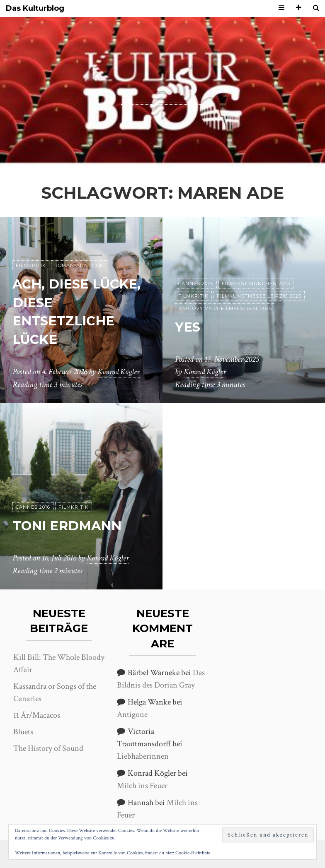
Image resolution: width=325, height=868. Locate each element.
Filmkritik (31, 266)
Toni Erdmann (69, 526)
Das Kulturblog (35, 8)
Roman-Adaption (79, 266)
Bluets (23, 732)
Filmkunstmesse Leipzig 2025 (259, 296)
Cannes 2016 (33, 507)
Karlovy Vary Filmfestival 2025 (225, 309)
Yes (188, 327)
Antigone (132, 714)
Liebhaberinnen (143, 756)
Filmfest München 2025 (256, 284)
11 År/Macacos (37, 715)
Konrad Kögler (120, 372)
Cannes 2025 (196, 284)
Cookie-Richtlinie (193, 853)
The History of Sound (48, 748)
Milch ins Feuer (142, 786)
